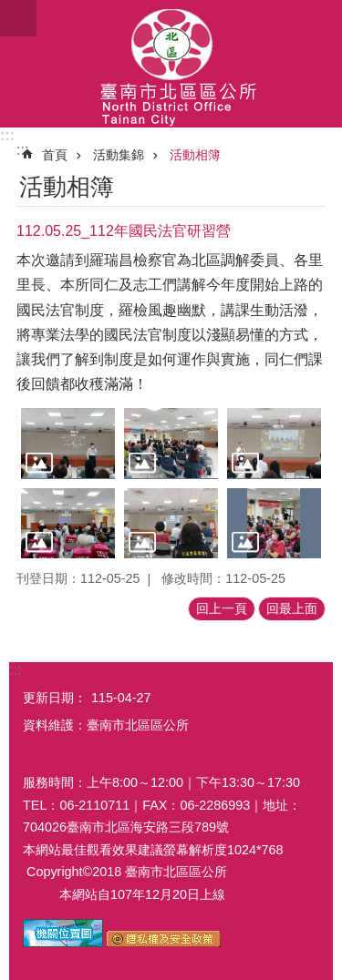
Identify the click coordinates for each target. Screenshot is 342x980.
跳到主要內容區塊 (10, 10)
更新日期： (55, 698)
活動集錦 (119, 155)
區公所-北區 (171, 64)
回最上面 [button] (292, 608)
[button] (68, 443)
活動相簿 (195, 155)
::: (7, 135)
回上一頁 (222, 608)
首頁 (55, 155)
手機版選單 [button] (18, 18)
